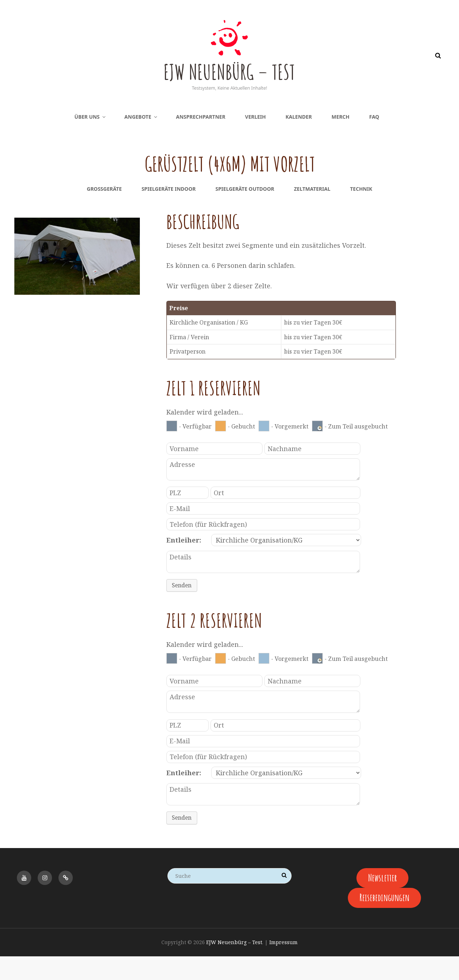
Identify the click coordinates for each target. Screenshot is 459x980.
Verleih (255, 140)
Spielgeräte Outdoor (245, 212)
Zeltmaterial (312, 212)
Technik (361, 212)
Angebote (141, 140)
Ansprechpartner (201, 140)
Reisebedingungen (384, 921)
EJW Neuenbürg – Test (229, 82)
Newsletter (382, 901)
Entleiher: (184, 564)
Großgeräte (104, 212)
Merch (341, 140)
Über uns (91, 140)
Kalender (299, 140)
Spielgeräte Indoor (169, 212)
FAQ (374, 140)
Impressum (283, 966)
